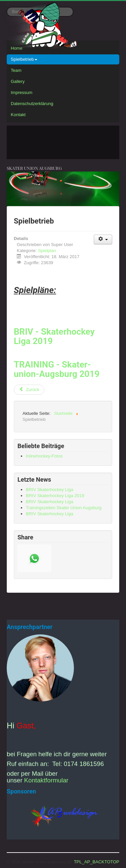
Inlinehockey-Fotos (44, 456)
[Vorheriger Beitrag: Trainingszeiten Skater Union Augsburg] (29, 390)
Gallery (18, 81)
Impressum (22, 92)
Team (16, 70)
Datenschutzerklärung (32, 104)
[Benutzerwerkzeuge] (103, 239)
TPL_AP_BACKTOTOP (97, 862)
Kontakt (18, 115)
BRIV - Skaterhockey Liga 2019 (54, 336)
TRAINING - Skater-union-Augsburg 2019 (57, 369)
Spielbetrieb (24, 59)
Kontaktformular (46, 780)
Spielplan (47, 251)
